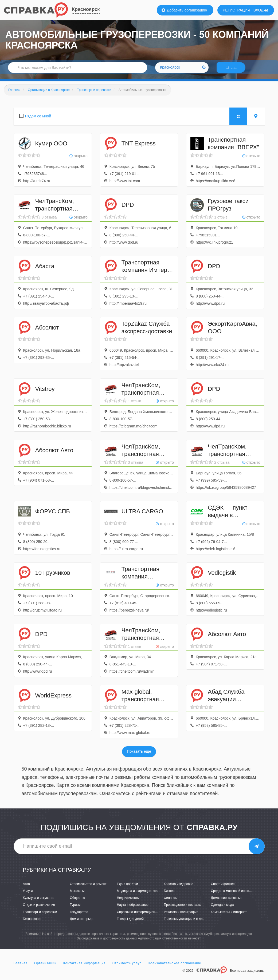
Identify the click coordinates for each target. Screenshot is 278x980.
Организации (45, 968)
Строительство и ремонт (88, 888)
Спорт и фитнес (223, 888)
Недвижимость (128, 903)
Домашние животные (227, 903)
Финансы (171, 903)
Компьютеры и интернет (229, 916)
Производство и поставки (183, 910)
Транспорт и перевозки (40, 916)
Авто (26, 888)
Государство (79, 916)
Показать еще (139, 756)
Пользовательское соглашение (174, 968)
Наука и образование (133, 910)
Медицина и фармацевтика (137, 896)
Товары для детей (130, 923)
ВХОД (261, 10)
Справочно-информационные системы (146, 916)
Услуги (28, 896)
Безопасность (33, 923)
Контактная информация (85, 968)
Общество (78, 903)
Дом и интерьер (82, 923)
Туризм (75, 910)
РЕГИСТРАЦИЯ (236, 10)
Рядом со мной (38, 121)
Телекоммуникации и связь (184, 923)
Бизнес (169, 896)
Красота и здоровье (179, 888)
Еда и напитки (128, 888)
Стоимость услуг (127, 968)
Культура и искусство (39, 903)
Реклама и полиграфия (181, 916)
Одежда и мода (222, 910)
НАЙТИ (235, 71)
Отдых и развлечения (39, 910)
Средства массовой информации (236, 896)
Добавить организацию (184, 10)
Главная (21, 968)
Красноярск (86, 9)
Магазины (77, 896)
